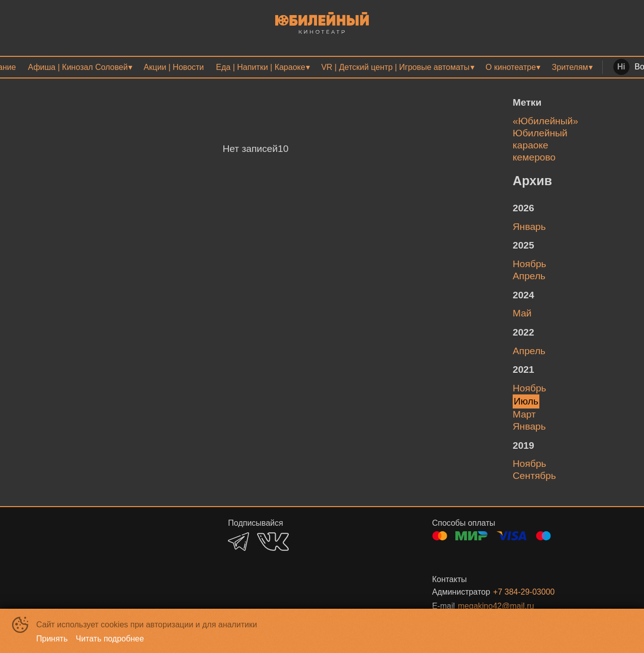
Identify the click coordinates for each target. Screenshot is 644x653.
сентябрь (534, 476)
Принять (52, 639)
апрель (529, 276)
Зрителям (570, 67)
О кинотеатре (511, 67)
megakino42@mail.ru (496, 606)
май (522, 313)
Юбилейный (540, 133)
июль (526, 401)
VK (273, 542)
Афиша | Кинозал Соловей (78, 67)
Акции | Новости (174, 67)
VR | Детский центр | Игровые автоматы (395, 67)
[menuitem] (80, 67)
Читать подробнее (110, 639)
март (524, 414)
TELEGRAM (238, 542)
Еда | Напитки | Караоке (260, 67)
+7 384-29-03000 (524, 592)
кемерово (534, 157)
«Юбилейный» (545, 121)
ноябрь (530, 264)
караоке (531, 145)
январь (529, 227)
